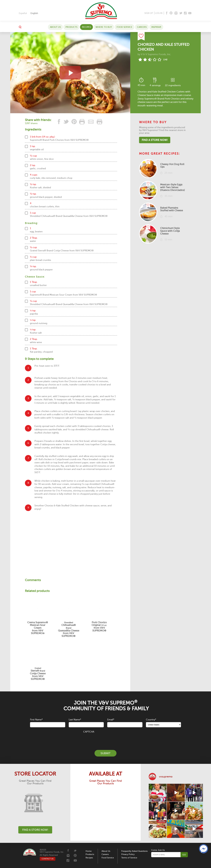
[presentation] (105, 740)
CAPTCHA (89, 732)
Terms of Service (129, 858)
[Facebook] (166, 13)
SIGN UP (149, 13)
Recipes (86, 27)
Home (89, 851)
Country (151, 720)
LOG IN (159, 13)
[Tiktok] (185, 13)
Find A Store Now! (155, 140)
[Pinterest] (171, 13)
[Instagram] (176, 13)
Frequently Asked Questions (134, 851)
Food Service (124, 27)
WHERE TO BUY (104, 27)
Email (111, 720)
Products (71, 27)
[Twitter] (181, 13)
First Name (36, 720)
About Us (55, 27)
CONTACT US (48, 859)
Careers (142, 27)
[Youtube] (190, 13)
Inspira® (156, 27)
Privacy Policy (128, 854)
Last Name (75, 720)
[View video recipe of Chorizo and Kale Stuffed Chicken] (70, 73)
